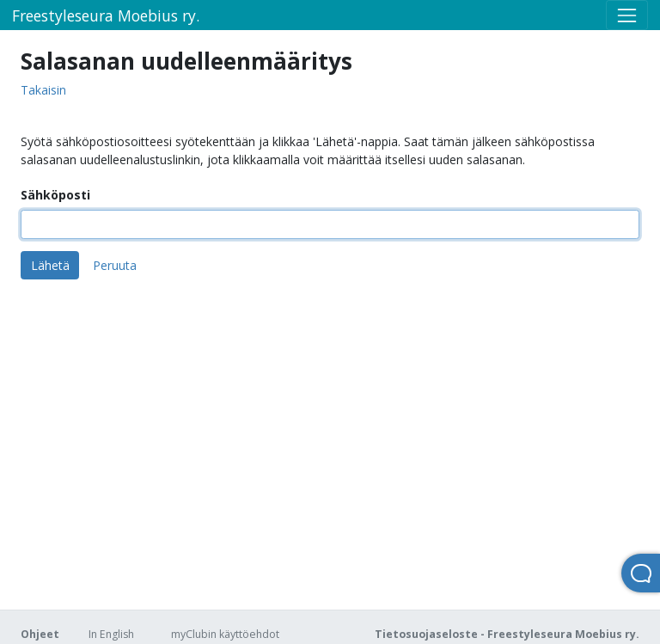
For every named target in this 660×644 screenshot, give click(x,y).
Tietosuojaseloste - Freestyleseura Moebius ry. (507, 634)
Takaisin (43, 91)
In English (111, 634)
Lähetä (50, 265)
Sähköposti (55, 195)
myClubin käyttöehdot (225, 634)
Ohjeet (40, 634)
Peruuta (115, 265)
